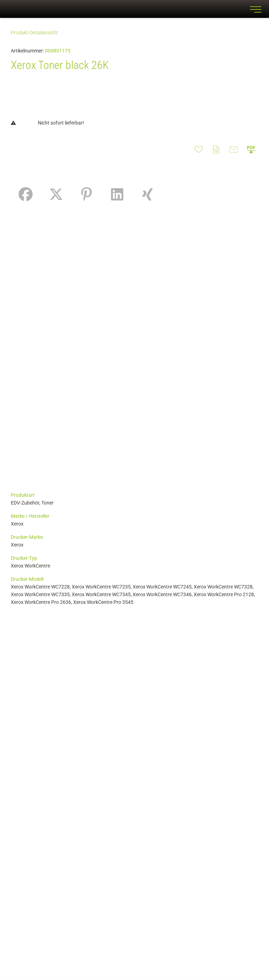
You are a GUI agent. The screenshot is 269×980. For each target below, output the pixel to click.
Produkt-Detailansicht (35, 33)
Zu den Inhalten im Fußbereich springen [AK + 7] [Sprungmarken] (0, 0)
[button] (251, 149)
